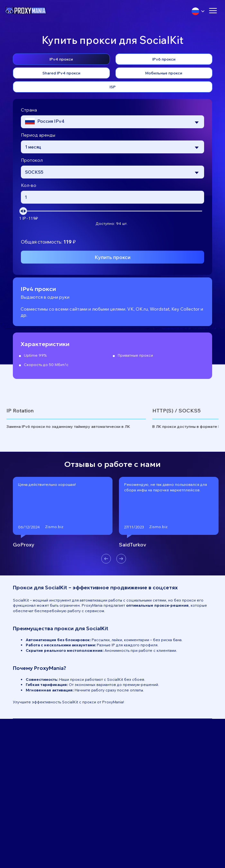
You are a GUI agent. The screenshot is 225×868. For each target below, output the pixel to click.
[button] (106, 559)
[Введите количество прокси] (113, 197)
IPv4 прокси (61, 59)
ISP (113, 87)
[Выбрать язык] (198, 11)
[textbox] (45, 122)
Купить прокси (113, 257)
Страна (29, 110)
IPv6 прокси (164, 59)
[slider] (23, 211)
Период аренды (38, 135)
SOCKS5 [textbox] (34, 172)
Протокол (32, 160)
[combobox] (113, 122)
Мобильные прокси (164, 73)
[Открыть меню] (213, 11)
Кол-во (29, 185)
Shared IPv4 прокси (61, 73)
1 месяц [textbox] (33, 147)
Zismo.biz (54, 527)
